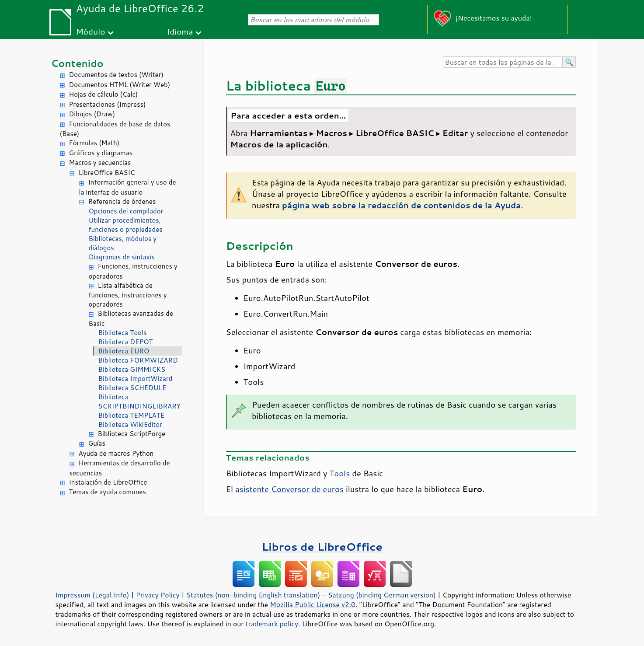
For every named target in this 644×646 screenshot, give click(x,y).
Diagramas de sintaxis (122, 257)
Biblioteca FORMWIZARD (138, 360)
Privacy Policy (158, 595)
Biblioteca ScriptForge (132, 434)
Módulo (90, 31)
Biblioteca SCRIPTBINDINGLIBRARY (140, 402)
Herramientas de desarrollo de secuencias (120, 468)
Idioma (180, 31)
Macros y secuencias (100, 162)
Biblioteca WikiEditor (131, 424)
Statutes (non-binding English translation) (253, 595)
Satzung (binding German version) (382, 595)
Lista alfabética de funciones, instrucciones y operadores (128, 295)
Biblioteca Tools (123, 333)
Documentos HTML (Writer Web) (120, 85)
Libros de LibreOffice (322, 546)
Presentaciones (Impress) (108, 104)
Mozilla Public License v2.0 (313, 604)
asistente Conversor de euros (289, 489)
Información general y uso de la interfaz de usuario (128, 187)
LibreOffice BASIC (107, 173)
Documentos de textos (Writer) (117, 75)
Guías (97, 443)
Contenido (77, 63)
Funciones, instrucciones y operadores (133, 271)
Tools (339, 473)
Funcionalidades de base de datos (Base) (115, 129)
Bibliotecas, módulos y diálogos (123, 243)
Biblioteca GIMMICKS (132, 369)
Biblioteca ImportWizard (136, 379)
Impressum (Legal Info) (92, 595)
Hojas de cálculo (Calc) (104, 94)
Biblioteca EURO (124, 351)
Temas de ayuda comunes (108, 492)
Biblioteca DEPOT (126, 342)
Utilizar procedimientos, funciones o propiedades (126, 225)
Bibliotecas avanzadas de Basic (131, 318)
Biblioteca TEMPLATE (131, 415)
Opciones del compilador (126, 211)
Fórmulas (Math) (94, 143)
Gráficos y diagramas (101, 153)
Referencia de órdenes (122, 201)
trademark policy (272, 624)
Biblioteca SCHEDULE (132, 388)
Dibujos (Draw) (92, 114)
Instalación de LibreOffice (108, 482)
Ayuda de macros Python (116, 453)
